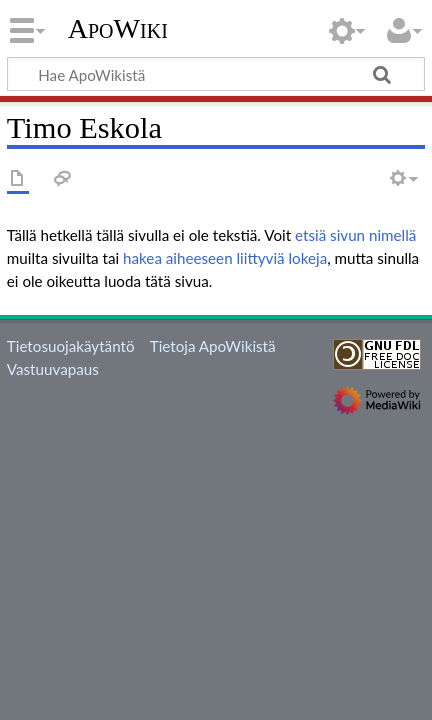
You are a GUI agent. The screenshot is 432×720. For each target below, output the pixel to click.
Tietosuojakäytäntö (71, 346)
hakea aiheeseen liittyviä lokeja (225, 258)
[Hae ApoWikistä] (216, 74)
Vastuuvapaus (53, 369)
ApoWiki (118, 29)
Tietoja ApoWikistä (213, 346)
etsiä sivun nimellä (355, 235)
